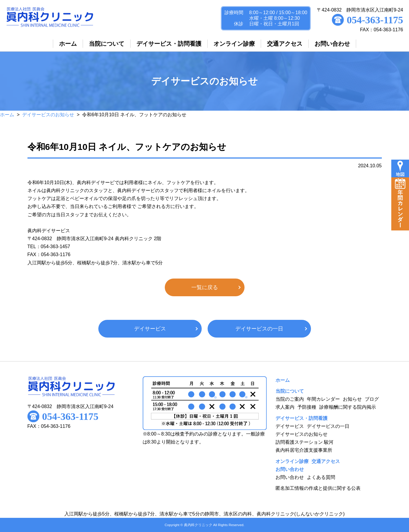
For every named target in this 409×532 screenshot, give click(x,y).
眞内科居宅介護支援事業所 (304, 450)
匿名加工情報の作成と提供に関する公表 (318, 488)
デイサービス (150, 329)
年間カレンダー (323, 399)
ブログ (372, 399)
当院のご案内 (290, 399)
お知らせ (352, 399)
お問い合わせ (290, 477)
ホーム (7, 115)
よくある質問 (321, 477)
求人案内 (285, 407)
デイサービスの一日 (259, 329)
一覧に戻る (205, 287)
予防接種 (307, 407)
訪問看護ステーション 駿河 (304, 442)
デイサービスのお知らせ (48, 115)
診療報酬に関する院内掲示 (348, 407)
